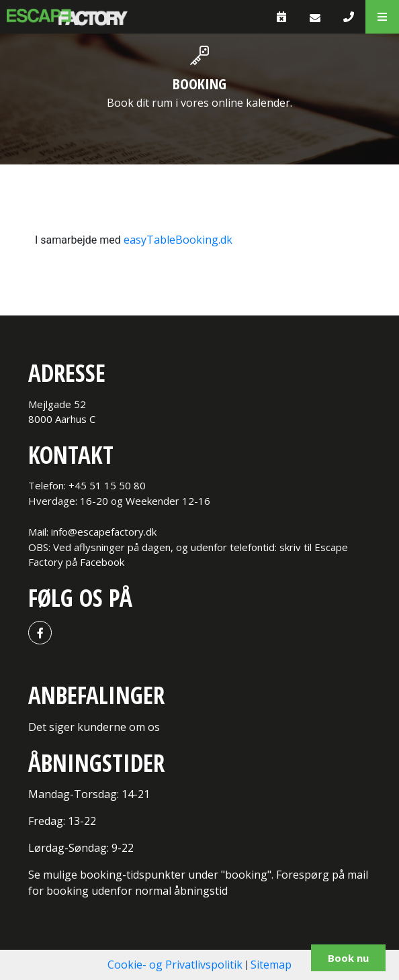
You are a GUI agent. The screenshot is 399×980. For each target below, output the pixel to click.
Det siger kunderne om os (94, 727)
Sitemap (271, 965)
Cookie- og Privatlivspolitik (175, 965)
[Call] (349, 17)
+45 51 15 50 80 (107, 485)
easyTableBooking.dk (178, 240)
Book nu (348, 958)
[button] (382, 17)
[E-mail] (315, 18)
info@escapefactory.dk (104, 532)
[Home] (67, 17)
